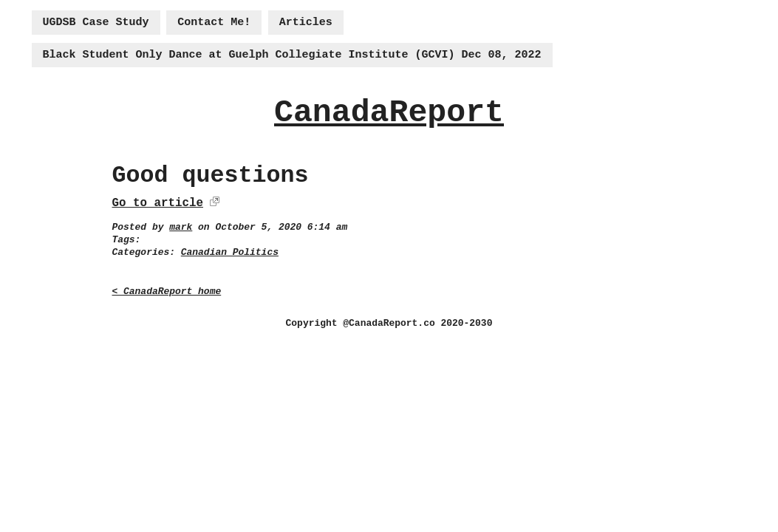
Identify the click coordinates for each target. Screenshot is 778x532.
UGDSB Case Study (96, 23)
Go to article (158, 203)
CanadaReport (389, 113)
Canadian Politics (230, 252)
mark (181, 227)
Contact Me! (214, 23)
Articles (306, 23)
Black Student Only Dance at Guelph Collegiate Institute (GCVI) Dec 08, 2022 (292, 55)
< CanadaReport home (167, 291)
